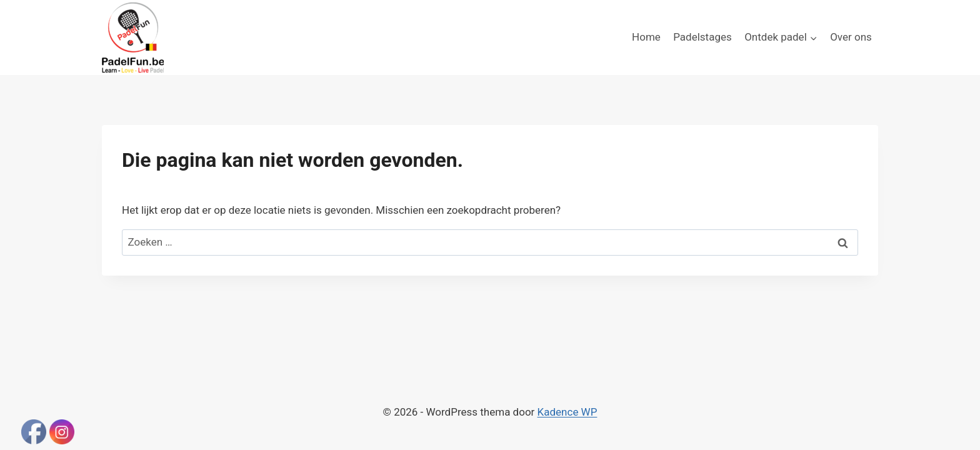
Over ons (851, 37)
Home (646, 37)
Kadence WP (567, 412)
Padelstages (702, 37)
